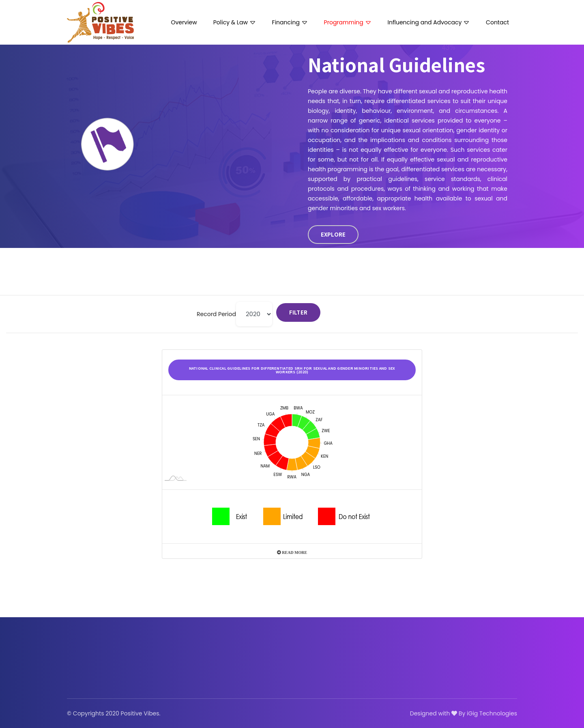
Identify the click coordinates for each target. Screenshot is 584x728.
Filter (298, 312)
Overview (184, 22)
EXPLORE (333, 234)
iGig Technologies (492, 713)
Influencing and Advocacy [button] (429, 22)
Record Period (216, 314)
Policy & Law (235, 22)
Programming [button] (348, 22)
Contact (497, 22)
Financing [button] (290, 22)
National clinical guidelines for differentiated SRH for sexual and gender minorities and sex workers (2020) (292, 370)
